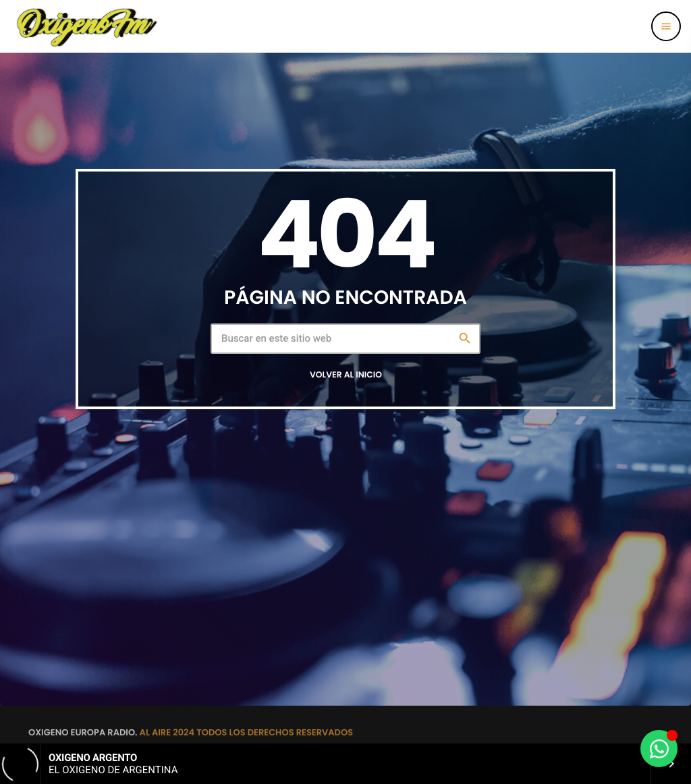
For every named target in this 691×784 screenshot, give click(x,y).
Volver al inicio (346, 375)
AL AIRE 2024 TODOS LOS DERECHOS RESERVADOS (247, 732)
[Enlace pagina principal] (86, 26)
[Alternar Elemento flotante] (659, 749)
